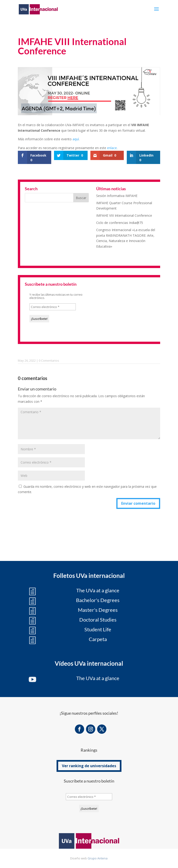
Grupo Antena (98, 858)
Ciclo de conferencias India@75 (120, 223)
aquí (76, 139)
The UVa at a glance (98, 590)
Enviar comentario (138, 503)
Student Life (98, 629)
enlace (112, 148)
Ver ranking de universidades (89, 766)
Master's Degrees (98, 610)
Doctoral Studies (98, 620)
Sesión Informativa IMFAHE (117, 196)
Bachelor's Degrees (98, 600)
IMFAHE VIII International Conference (124, 215)
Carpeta (98, 639)
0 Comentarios (49, 360)
